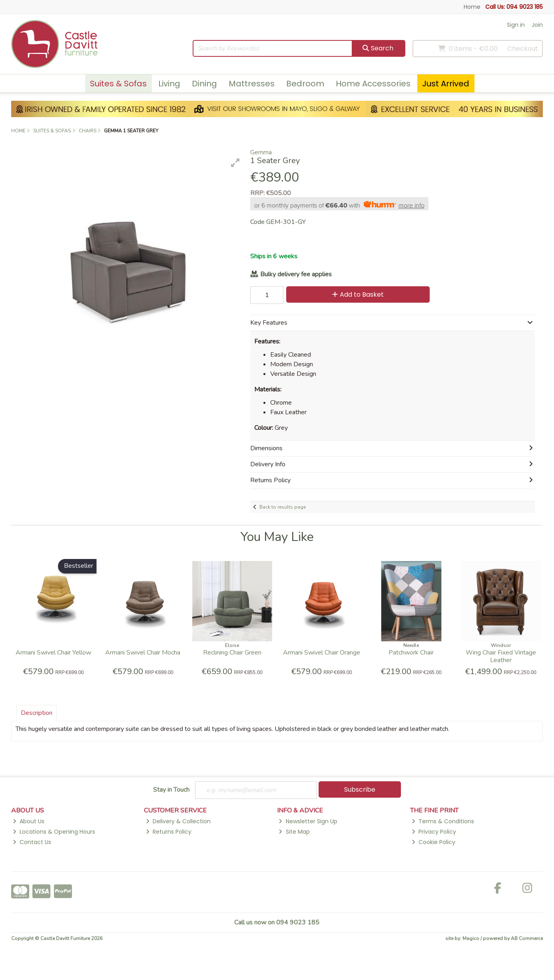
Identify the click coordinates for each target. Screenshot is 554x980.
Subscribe (360, 789)
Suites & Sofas (118, 84)
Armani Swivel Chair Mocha (143, 653)
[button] (235, 163)
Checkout (523, 49)
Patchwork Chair (411, 653)
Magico (471, 939)
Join (537, 25)
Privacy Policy (434, 832)
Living (169, 84)
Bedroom (305, 84)
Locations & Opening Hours (54, 832)
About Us (29, 822)
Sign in (516, 25)
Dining (204, 84)
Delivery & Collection (178, 822)
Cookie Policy (433, 842)
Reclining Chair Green (232, 653)
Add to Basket (357, 294)
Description (37, 713)
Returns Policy (169, 832)
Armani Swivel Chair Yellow (53, 653)
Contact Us (32, 842)
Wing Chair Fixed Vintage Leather (501, 656)
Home (472, 7)
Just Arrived (446, 84)
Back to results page (283, 507)
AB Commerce (527, 939)
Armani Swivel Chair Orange (322, 653)
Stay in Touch (171, 790)
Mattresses (252, 84)
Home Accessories (373, 84)
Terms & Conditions (443, 822)
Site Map (294, 832)
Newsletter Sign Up (308, 822)
